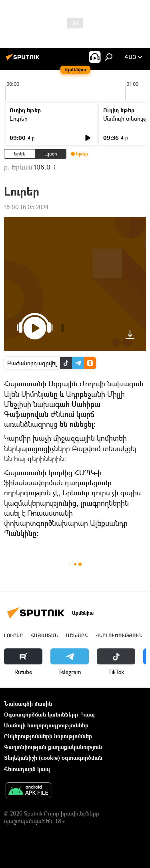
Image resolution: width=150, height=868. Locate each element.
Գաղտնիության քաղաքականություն (53, 747)
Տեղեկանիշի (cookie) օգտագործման (53, 758)
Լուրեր (19, 118)
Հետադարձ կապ (27, 769)
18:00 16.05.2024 (26, 207)
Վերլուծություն (119, 635)
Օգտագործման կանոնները (41, 714)
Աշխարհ (77, 635)
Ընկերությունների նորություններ (48, 736)
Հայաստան (44, 635)
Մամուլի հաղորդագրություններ (46, 725)
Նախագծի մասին (28, 703)
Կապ (88, 714)
